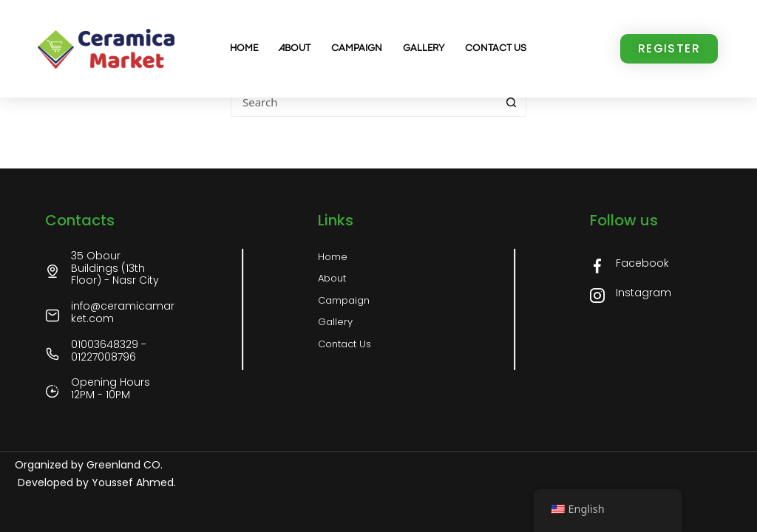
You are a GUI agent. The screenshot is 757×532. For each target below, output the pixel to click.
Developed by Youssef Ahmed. (95, 482)
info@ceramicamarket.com (123, 312)
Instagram (644, 293)
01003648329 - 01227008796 (109, 351)
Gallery (424, 48)
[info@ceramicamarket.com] (52, 316)
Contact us (496, 48)
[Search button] (512, 102)
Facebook (642, 263)
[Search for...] (364, 102)
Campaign (357, 48)
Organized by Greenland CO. (89, 465)
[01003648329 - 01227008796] (52, 354)
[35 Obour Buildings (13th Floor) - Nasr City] (52, 271)
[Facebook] (597, 266)
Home (244, 48)
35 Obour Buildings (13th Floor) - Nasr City (115, 268)
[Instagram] (597, 296)
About (295, 48)
